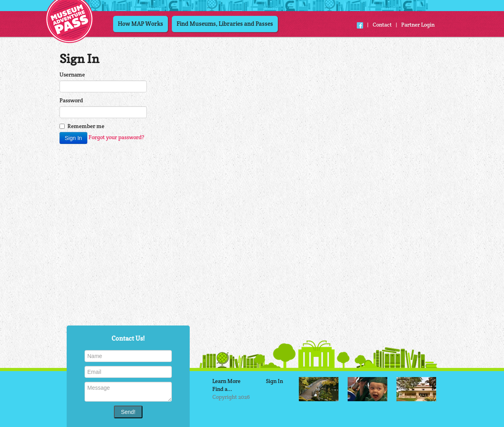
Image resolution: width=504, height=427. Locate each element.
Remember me (82, 126)
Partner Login (418, 25)
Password (71, 100)
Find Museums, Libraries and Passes (225, 24)
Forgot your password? (116, 137)
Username (72, 75)
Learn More (226, 381)
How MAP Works (140, 24)
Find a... (222, 389)
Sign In (274, 381)
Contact (382, 25)
